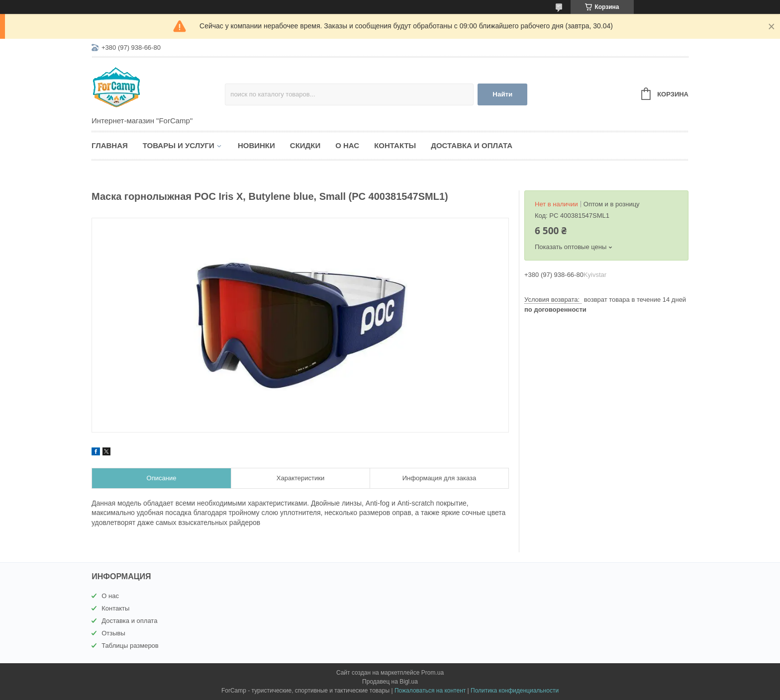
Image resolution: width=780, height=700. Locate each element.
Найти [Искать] (502, 94)
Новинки (256, 145)
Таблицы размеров (130, 646)
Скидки (305, 145)
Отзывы (113, 633)
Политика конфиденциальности (515, 691)
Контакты (395, 145)
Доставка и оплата (472, 145)
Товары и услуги (179, 145)
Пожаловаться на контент (430, 691)
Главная (110, 145)
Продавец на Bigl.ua (390, 682)
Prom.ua (433, 673)
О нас (347, 145)
